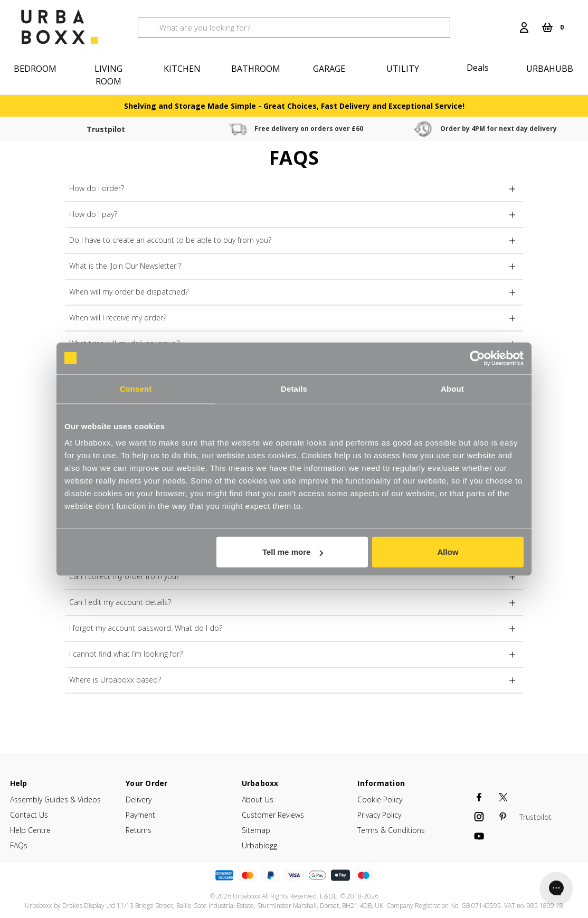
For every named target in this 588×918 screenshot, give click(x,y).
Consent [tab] (136, 388)
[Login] (524, 27)
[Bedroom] (37, 69)
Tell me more (293, 552)
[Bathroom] (257, 69)
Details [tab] (294, 388)
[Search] (507, 21)
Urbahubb (550, 69)
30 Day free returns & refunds (520, 129)
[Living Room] (110, 75)
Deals (478, 68)
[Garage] (331, 69)
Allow (448, 552)
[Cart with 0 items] (553, 27)
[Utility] (404, 69)
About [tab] (452, 388)
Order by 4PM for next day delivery (378, 129)
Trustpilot (82, 129)
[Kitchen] (184, 69)
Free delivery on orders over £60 (236, 129)
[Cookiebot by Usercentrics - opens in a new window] (477, 358)
